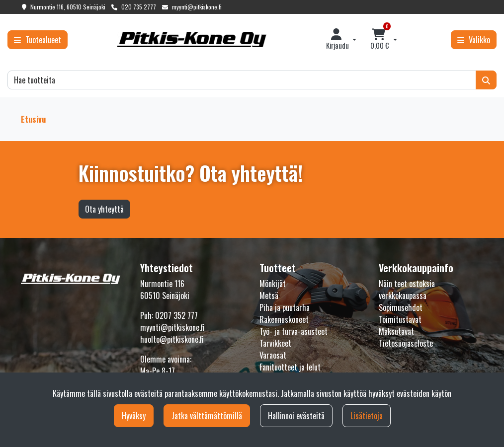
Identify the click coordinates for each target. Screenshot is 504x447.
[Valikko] (474, 40)
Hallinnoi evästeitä (296, 416)
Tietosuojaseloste (406, 343)
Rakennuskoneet (284, 319)
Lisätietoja (367, 416)
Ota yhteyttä (104, 209)
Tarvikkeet (275, 343)
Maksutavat (396, 331)
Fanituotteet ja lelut (290, 367)
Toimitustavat (400, 319)
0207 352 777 (176, 315)
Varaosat (273, 355)
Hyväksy (134, 416)
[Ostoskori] (380, 40)
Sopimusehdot (401, 307)
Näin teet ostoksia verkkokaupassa (407, 290)
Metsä (269, 296)
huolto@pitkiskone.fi (172, 339)
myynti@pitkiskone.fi (197, 7)
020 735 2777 (139, 7)
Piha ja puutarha (285, 307)
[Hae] (242, 80)
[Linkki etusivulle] (192, 39)
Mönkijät (273, 284)
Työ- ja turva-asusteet (294, 331)
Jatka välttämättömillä (207, 416)
